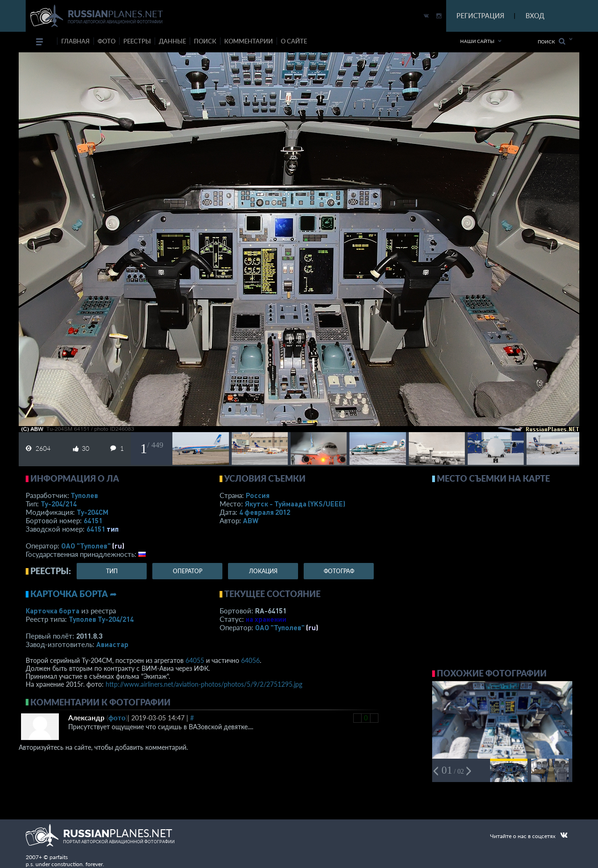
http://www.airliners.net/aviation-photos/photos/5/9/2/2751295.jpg (204, 684)
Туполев (84, 495)
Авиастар (112, 644)
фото (107, 41)
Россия (258, 495)
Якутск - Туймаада (295, 504)
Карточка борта (53, 611)
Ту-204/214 (59, 504)
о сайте (294, 41)
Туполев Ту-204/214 (101, 619)
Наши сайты (477, 41)
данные (172, 41)
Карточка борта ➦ (74, 594)
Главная (75, 41)
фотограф (339, 571)
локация (263, 571)
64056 (250, 660)
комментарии (249, 41)
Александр (86, 718)
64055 (195, 660)
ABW (251, 520)
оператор (188, 571)
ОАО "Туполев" (86, 546)
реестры (137, 41)
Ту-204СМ (93, 512)
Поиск (552, 41)
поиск (205, 41)
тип (113, 529)
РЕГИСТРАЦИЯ (480, 16)
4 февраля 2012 (265, 512)
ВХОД (535, 16)
